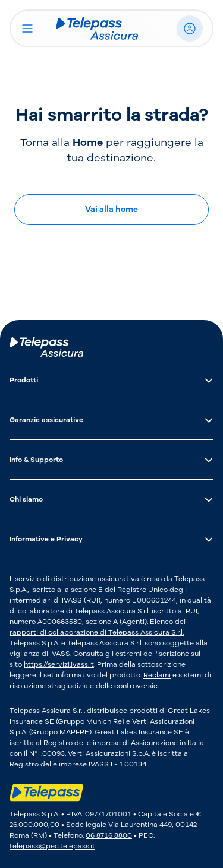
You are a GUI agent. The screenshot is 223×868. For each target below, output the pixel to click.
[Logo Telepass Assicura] (106, 28)
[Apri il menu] (27, 28)
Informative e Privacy (111, 539)
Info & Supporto (111, 460)
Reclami (157, 675)
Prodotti (111, 380)
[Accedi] (190, 28)
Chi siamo (111, 499)
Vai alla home (111, 209)
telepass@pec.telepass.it (52, 846)
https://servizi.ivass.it (59, 664)
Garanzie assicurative (111, 420)
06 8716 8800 (109, 835)
